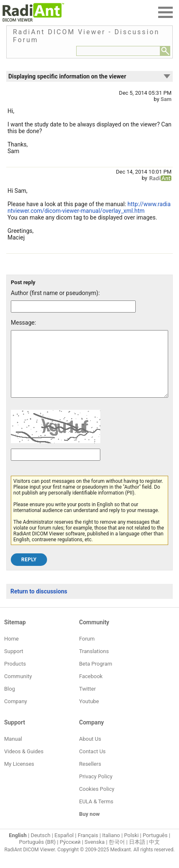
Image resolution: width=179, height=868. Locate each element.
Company (16, 714)
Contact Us (92, 764)
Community (18, 689)
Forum (87, 651)
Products (15, 676)
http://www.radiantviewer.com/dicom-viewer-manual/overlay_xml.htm (89, 207)
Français (88, 848)
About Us (90, 751)
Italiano (111, 848)
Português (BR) (37, 854)
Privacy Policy (96, 789)
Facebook (91, 689)
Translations (94, 664)
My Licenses (19, 776)
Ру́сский (70, 854)
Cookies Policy (97, 801)
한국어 (117, 854)
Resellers (90, 776)
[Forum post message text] (89, 370)
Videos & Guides (24, 764)
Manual (13, 751)
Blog (10, 701)
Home (11, 651)
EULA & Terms (96, 814)
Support (14, 664)
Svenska (94, 854)
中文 (154, 854)
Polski (131, 848)
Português (155, 848)
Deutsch (41, 848)
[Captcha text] (56, 467)
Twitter (87, 701)
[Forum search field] (118, 51)
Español (64, 848)
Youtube (89, 714)
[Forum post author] (73, 307)
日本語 (137, 854)
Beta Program (96, 676)
